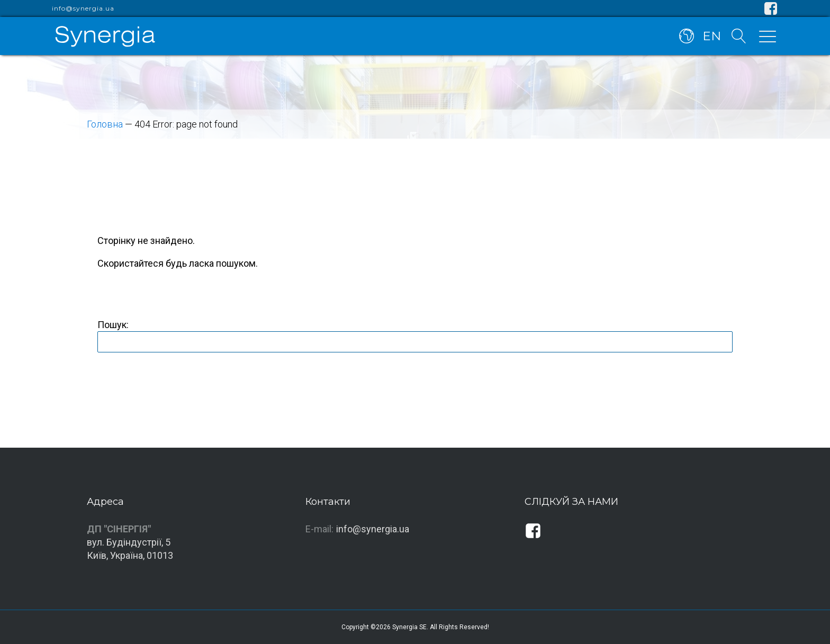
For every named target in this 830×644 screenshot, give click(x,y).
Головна (105, 124)
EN (712, 36)
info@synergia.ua (83, 8)
